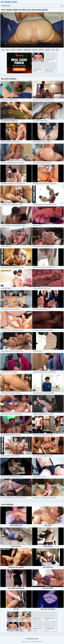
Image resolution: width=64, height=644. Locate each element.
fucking (13, 50)
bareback (20, 50)
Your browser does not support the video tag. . (32, 30)
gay (3, 50)
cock (53, 50)
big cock (41, 50)
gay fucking (27, 50)
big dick (48, 50)
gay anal (35, 50)
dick (57, 50)
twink (7, 50)
